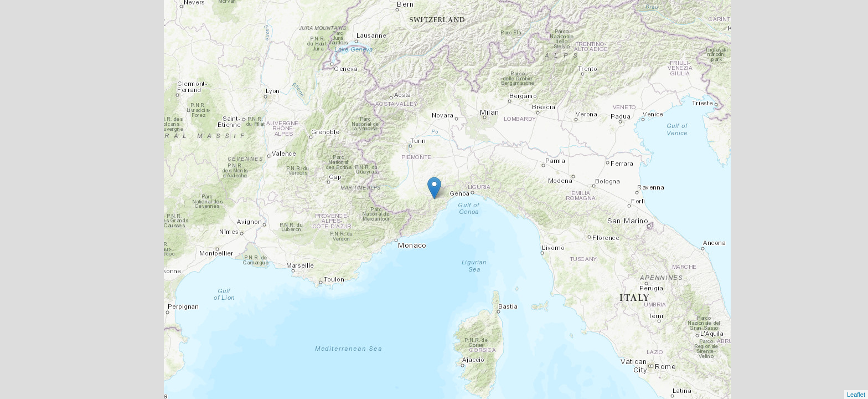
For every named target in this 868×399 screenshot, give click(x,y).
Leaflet (856, 395)
